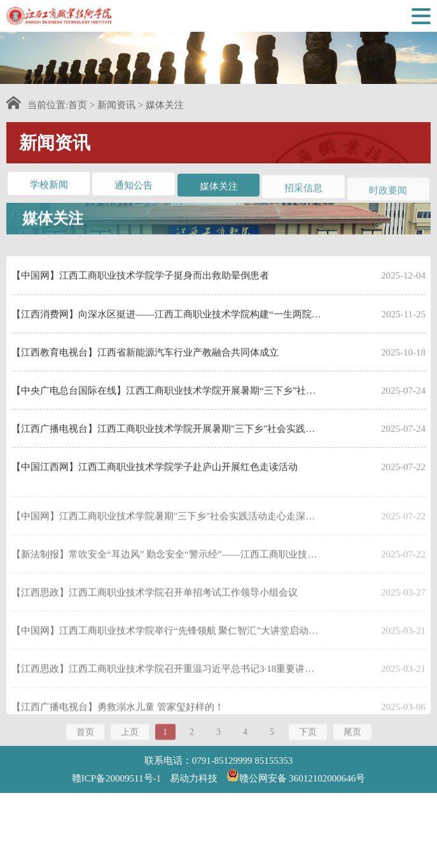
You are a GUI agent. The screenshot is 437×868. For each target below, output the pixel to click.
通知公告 (134, 187)
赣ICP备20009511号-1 (116, 778)
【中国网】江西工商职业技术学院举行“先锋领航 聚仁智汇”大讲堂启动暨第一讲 (167, 654)
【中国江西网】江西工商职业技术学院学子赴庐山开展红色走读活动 (155, 483)
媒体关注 (165, 105)
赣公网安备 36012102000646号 (296, 775)
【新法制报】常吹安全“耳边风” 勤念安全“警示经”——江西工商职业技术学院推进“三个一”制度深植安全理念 (167, 577)
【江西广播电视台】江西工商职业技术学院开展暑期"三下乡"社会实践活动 (167, 445)
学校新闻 (49, 186)
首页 (78, 105)
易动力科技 (194, 778)
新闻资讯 (116, 105)
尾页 (352, 737)
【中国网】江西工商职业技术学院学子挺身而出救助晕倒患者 (140, 292)
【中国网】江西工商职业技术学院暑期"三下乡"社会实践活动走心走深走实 (167, 539)
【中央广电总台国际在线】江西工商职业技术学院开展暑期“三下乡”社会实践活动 (167, 407)
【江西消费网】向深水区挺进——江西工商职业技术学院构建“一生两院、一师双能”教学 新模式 (167, 331)
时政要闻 (388, 195)
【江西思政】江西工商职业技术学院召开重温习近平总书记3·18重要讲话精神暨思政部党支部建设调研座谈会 (167, 692)
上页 (130, 737)
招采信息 (303, 191)
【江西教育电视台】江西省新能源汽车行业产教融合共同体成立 (145, 369)
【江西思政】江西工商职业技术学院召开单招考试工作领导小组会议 (155, 616)
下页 (308, 737)
